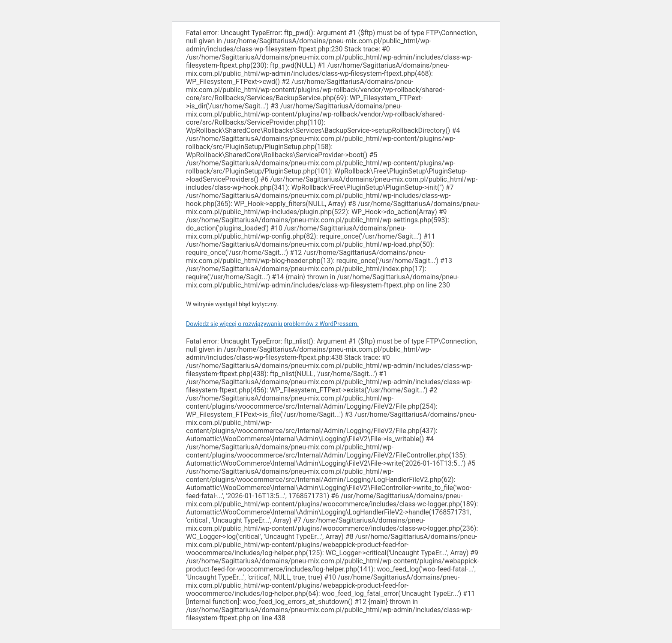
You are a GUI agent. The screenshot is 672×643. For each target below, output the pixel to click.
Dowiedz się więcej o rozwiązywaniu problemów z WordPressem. (272, 324)
